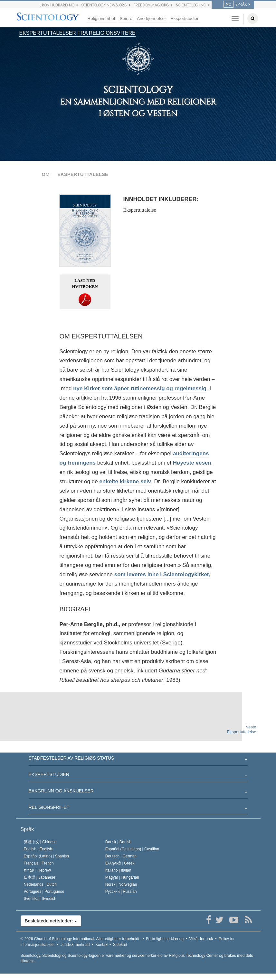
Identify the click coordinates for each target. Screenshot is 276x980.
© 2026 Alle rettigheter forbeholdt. (81, 939)
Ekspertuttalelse (140, 210)
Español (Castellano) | (132, 849)
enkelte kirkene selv (125, 481)
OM (46, 174)
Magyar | (122, 877)
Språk (27, 829)
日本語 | (40, 877)
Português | (44, 892)
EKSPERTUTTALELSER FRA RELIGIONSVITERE (77, 33)
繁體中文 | (40, 842)
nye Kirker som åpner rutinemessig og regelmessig (140, 388)
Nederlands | (40, 884)
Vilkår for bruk (201, 939)
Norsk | (121, 884)
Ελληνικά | (120, 863)
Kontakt (102, 945)
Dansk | (118, 842)
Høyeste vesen (191, 463)
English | (38, 849)
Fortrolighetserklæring (165, 939)
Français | (39, 863)
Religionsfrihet (101, 18)
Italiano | (118, 870)
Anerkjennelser (152, 18)
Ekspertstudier (185, 18)
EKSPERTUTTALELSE (83, 174)
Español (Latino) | (47, 856)
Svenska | (40, 899)
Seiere (126, 18)
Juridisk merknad (75, 945)
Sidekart (120, 945)
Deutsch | (121, 856)
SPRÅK (235, 5)
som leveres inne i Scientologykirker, (162, 574)
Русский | (121, 892)
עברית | (37, 870)
